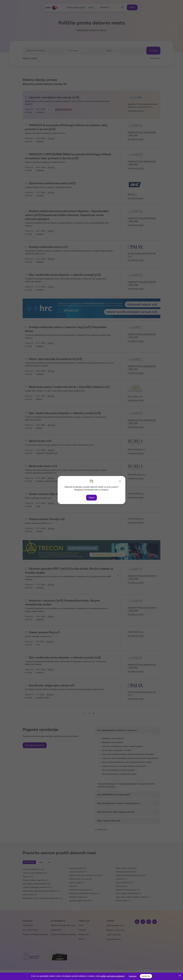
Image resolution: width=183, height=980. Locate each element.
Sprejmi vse (146, 976)
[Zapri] (120, 481)
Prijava (92, 497)
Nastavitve (133, 976)
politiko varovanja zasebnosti (112, 976)
